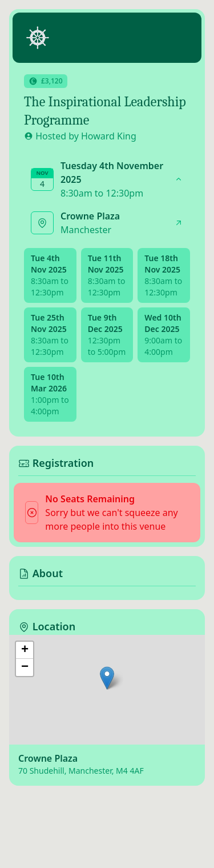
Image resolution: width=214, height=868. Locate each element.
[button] (107, 678)
